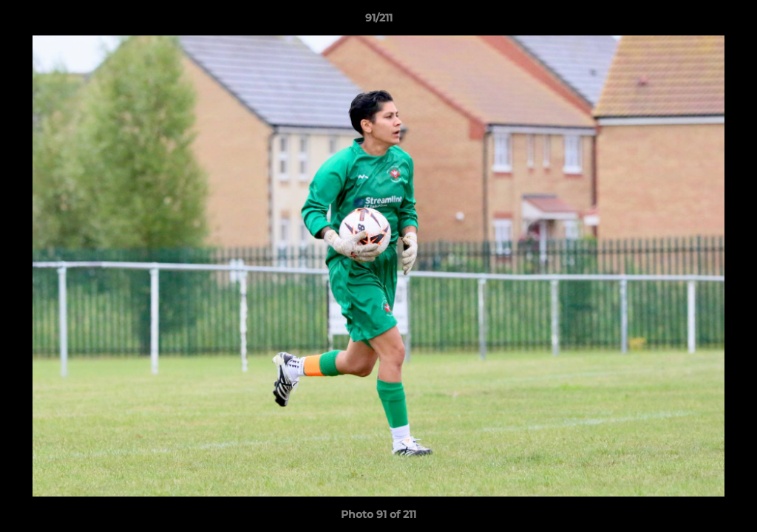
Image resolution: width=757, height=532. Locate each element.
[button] (730, 21)
